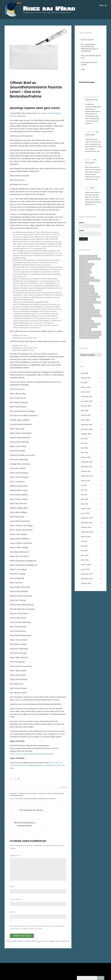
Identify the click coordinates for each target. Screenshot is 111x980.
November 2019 (87, 579)
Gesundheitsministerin (31, 799)
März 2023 (85, 411)
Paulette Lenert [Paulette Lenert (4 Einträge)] (86, 316)
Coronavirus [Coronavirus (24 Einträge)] (85, 272)
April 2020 (85, 555)
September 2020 (87, 532)
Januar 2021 (85, 513)
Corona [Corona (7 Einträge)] (84, 262)
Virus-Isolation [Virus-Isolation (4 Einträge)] (94, 335)
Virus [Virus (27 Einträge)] (83, 335)
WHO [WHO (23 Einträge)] (95, 338)
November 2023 (87, 401)
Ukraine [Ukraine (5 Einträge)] (97, 332)
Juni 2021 (84, 490)
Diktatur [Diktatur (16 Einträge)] (84, 283)
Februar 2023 (86, 415)
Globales (30, 794)
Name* (90, 225)
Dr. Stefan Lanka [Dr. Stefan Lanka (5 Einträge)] (87, 286)
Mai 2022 (84, 443)
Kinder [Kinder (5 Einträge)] (83, 300)
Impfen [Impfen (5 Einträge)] (96, 297)
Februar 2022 (86, 457)
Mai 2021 (84, 495)
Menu (103, 5)
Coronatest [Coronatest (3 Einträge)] (85, 270)
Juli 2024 (84, 382)
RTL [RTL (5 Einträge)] (82, 327)
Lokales (49, 794)
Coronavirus (19, 799)
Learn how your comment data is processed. (53, 927)
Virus (50, 799)
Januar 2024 (85, 392)
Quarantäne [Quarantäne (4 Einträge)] (85, 319)
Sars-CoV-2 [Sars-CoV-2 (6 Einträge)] (92, 327)
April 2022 (84, 448)
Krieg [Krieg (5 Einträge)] (97, 302)
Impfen (36, 794)
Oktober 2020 (86, 527)
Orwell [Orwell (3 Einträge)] (83, 313)
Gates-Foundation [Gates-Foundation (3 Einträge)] (87, 291)
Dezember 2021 (86, 462)
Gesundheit (22, 794)
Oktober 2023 (86, 406)
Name (12, 873)
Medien (55, 794)
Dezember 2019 (87, 574)
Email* (90, 233)
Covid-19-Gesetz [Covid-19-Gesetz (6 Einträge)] (87, 278)
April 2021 (84, 499)
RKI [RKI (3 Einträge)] (98, 324)
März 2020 (85, 560)
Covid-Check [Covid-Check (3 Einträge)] (85, 281)
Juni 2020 (84, 546)
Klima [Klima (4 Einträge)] (92, 300)
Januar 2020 (85, 569)
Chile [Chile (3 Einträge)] (94, 256)
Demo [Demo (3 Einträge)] (96, 281)
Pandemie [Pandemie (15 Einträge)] (94, 313)
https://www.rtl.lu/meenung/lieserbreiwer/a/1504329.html (32, 754)
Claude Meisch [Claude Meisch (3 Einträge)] (94, 259)
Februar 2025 (86, 378)
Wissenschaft (19, 795)
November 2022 (87, 429)
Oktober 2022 (86, 434)
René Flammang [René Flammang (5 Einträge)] (87, 324)
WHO (54, 799)
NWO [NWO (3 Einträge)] (83, 310)
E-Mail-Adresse (16, 886)
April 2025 (85, 373)
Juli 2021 (84, 485)
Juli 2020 (84, 541)
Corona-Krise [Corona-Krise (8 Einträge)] (86, 267)
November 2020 (87, 523)
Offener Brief (43, 799)
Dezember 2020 (87, 518)
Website (13, 899)
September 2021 (87, 476)
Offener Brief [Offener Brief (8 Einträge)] (93, 310)
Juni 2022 (84, 439)
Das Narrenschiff (87, 40)
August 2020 (86, 537)
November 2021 (87, 467)
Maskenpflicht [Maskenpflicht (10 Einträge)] (86, 305)
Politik (12, 795)
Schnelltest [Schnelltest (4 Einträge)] (85, 329)
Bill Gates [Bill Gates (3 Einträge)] (84, 256)
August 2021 (85, 481)
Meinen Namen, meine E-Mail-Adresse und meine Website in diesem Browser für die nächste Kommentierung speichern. (37, 914)
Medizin (61, 794)
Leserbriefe (42, 794)
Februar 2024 (86, 387)
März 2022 (85, 453)
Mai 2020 (84, 551)
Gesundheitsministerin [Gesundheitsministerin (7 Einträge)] (89, 294)
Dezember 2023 (87, 397)
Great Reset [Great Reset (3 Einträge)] (85, 297)
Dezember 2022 (87, 425)
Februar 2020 (86, 565)
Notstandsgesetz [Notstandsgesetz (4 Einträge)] (87, 308)
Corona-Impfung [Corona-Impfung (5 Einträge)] (87, 264)
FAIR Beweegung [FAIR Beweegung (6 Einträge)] (87, 289)
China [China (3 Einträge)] (83, 259)
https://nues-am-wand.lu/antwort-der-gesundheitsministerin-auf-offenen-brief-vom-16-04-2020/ (38, 765)
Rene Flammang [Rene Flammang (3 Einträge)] (87, 321)
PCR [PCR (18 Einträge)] (98, 316)
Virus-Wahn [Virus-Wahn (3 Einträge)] (85, 338)
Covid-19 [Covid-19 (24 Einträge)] (84, 275)
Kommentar (15, 842)
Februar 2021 (86, 509)
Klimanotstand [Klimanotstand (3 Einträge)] (86, 302)
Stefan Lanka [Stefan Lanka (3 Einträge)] (85, 332)
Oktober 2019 (86, 583)
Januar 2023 (85, 420)
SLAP (83, 69)
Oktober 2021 (86, 471)
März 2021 (84, 504)
